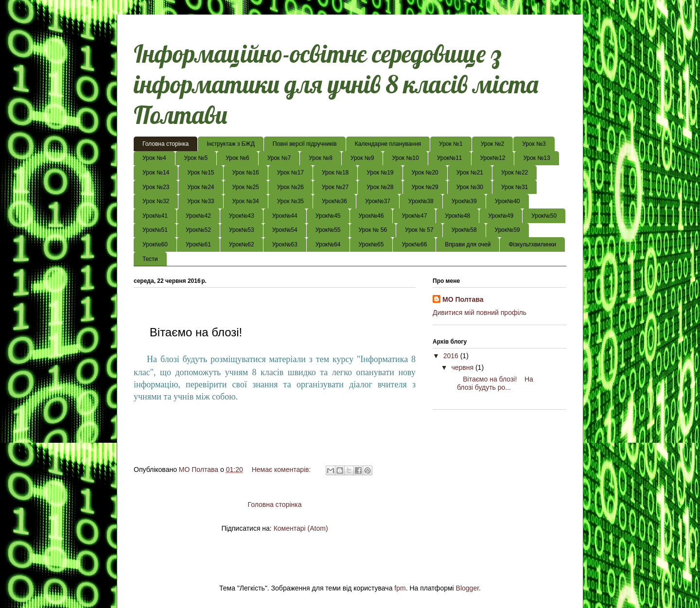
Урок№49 (501, 216)
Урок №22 (515, 173)
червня (463, 367)
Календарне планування (388, 144)
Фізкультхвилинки (532, 244)
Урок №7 (279, 158)
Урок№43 (242, 216)
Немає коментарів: (282, 469)
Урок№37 (378, 201)
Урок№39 (464, 201)
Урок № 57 (419, 230)
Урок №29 (425, 187)
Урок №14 (156, 173)
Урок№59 (507, 230)
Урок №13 (536, 158)
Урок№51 (155, 230)
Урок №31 (515, 187)
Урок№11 (450, 158)
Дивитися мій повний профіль (480, 313)
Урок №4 (154, 158)
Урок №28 (380, 187)
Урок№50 (544, 216)
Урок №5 (196, 158)
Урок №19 (380, 173)
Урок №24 (201, 187)
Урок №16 (246, 173)
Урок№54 (285, 230)
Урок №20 (425, 173)
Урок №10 (405, 158)
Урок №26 (290, 187)
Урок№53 (242, 230)
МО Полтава (463, 299)
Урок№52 (198, 230)
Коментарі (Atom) (301, 528)
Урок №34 (246, 201)
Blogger (467, 588)
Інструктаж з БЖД (231, 144)
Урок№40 (507, 201)
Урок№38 (421, 201)
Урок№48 (457, 216)
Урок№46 (371, 216)
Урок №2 (493, 144)
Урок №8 (321, 158)
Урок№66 (414, 244)
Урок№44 (285, 216)
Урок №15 (201, 173)
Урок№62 (242, 244)
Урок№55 (328, 230)
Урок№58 (464, 230)
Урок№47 (414, 216)
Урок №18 (335, 173)
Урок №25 (246, 187)
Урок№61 (198, 244)
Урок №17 (290, 173)
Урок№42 (198, 216)
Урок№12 (493, 158)
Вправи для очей (468, 244)
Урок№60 (155, 244)
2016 (452, 356)
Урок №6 (237, 158)
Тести (150, 259)
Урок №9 (362, 158)
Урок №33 (201, 201)
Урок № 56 (373, 230)
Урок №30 (470, 187)
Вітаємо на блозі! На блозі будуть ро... (491, 383)
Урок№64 (328, 244)
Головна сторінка (166, 144)
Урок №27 (335, 187)
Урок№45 (328, 216)
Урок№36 (334, 201)
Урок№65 (371, 244)
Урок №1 (451, 144)
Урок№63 (285, 244)
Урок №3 (534, 144)
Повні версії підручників (305, 144)
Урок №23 (156, 187)
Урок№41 (155, 216)
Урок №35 (290, 201)
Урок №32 (156, 201)
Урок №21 (470, 173)
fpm (400, 588)
